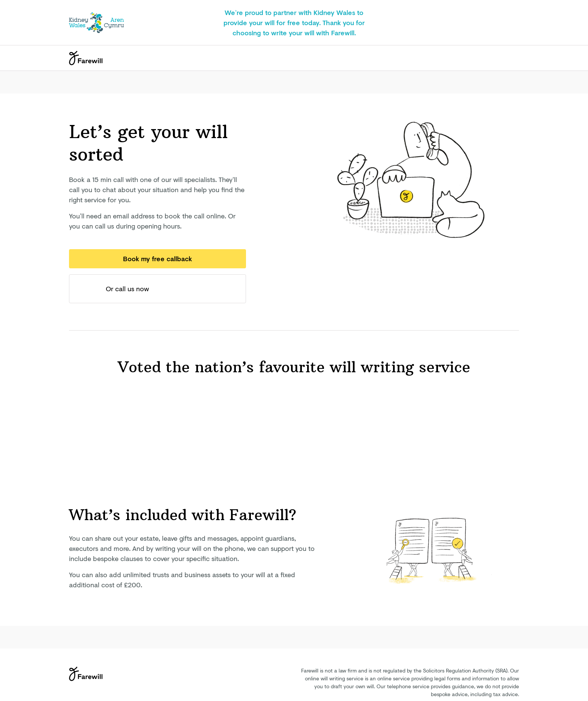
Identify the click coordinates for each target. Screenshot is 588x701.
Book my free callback (157, 259)
